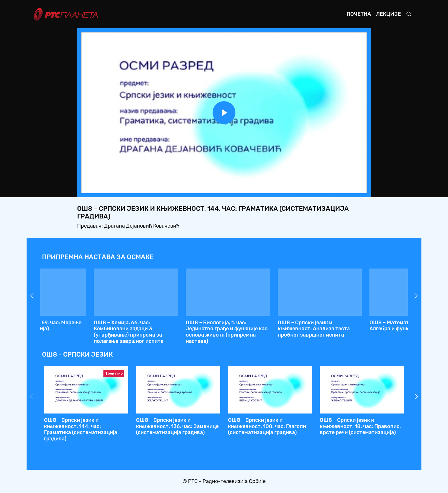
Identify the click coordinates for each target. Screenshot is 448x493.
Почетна (359, 14)
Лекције (388, 14)
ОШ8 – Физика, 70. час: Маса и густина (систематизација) (174, 326)
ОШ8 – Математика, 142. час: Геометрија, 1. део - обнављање (359, 326)
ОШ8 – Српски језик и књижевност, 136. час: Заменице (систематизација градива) (177, 426)
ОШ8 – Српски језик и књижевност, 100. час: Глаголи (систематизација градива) (267, 426)
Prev (32, 296)
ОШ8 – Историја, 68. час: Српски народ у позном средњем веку (85, 326)
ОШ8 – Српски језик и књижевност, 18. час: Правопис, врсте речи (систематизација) (360, 426)
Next (416, 296)
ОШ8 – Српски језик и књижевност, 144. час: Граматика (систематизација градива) (264, 332)
